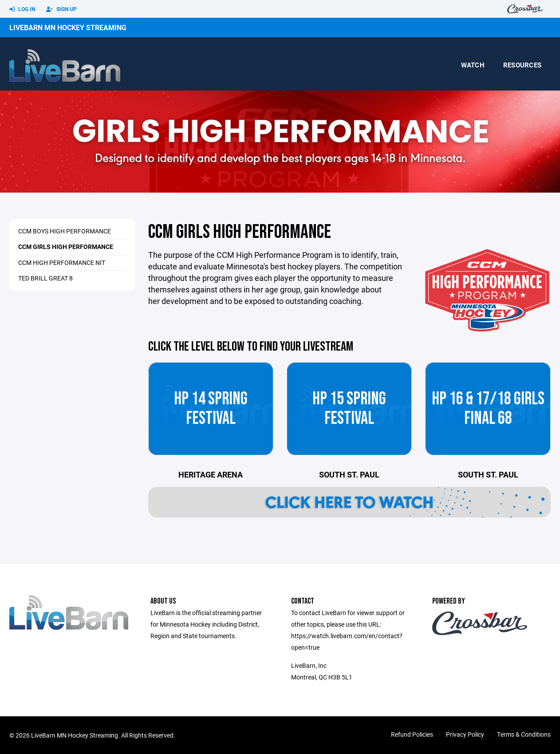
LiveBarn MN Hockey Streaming (68, 27)
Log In (22, 9)
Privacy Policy (465, 734)
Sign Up (61, 9)
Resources (522, 65)
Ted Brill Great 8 (45, 278)
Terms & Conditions (524, 734)
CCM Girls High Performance (66, 247)
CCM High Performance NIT (62, 263)
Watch (473, 65)
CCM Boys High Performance (65, 231)
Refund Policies (412, 734)
